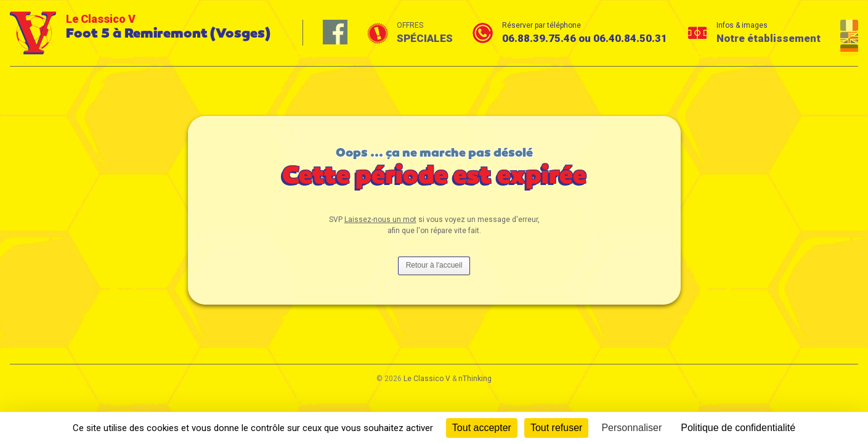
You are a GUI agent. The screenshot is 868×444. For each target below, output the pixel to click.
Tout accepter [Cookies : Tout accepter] (482, 428)
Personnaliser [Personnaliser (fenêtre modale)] (631, 428)
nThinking (475, 379)
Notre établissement (769, 38)
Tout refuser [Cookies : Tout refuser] (556, 428)
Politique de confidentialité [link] (738, 428)
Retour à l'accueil (434, 265)
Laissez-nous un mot (380, 220)
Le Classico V (427, 379)
